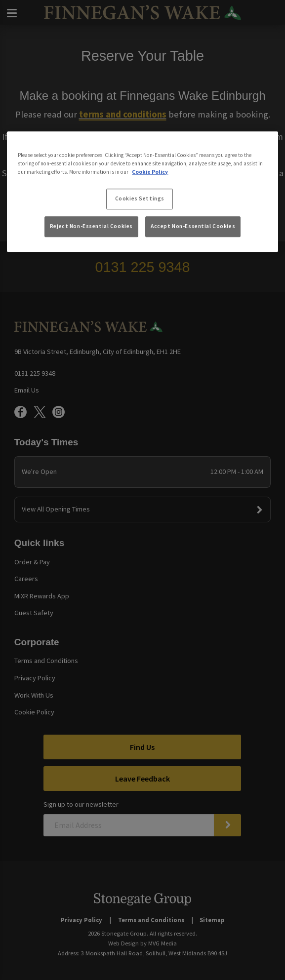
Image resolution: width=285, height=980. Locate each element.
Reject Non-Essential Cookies (91, 227)
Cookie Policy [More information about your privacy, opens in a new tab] (150, 172)
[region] (142, 192)
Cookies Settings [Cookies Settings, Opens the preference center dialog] (140, 198)
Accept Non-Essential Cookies (193, 227)
